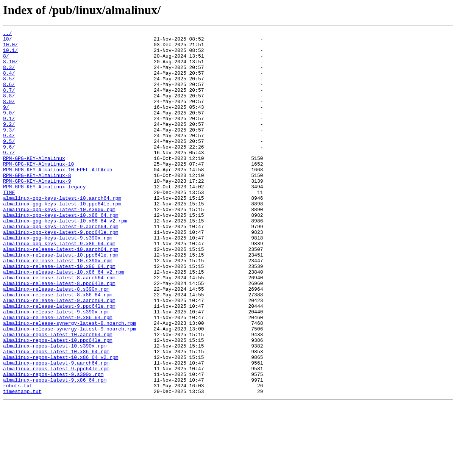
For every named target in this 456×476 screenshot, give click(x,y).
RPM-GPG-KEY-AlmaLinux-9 (37, 211)
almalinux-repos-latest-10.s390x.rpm (55, 409)
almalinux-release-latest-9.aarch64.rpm (59, 355)
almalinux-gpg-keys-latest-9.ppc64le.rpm (61, 273)
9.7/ (9, 177)
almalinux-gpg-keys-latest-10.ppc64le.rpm (62, 239)
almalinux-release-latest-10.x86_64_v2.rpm (64, 321)
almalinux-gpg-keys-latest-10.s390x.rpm (59, 246)
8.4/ (9, 82)
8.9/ (9, 116)
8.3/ (9, 75)
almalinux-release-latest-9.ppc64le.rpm (59, 362)
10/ (7, 41)
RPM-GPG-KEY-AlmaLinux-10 (38, 191)
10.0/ (10, 48)
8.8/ (9, 109)
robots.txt (18, 457)
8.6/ (9, 96)
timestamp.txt (22, 464)
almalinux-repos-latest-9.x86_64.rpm (55, 450)
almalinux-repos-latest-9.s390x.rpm (53, 443)
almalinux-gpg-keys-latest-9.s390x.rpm (58, 280)
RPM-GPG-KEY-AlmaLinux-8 (37, 205)
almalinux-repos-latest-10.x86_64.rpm (56, 416)
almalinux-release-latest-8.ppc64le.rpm (59, 334)
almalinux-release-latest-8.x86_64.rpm (58, 348)
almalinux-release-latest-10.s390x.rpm (58, 307)
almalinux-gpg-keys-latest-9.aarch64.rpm (61, 266)
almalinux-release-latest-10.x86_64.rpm (59, 314)
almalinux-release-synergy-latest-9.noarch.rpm (69, 389)
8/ (6, 61)
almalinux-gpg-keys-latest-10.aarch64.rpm (62, 232)
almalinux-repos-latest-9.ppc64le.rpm (56, 437)
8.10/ (10, 68)
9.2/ (9, 143)
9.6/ (9, 171)
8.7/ (9, 102)
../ (7, 34)
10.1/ (10, 55)
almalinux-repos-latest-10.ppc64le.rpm (58, 402)
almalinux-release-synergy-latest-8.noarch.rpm (69, 382)
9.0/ (9, 130)
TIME (9, 225)
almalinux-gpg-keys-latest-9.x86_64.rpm (59, 287)
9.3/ (9, 150)
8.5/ (9, 89)
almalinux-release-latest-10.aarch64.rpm (61, 293)
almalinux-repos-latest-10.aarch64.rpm (58, 396)
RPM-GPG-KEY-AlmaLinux (34, 184)
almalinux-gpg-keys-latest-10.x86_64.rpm (61, 252)
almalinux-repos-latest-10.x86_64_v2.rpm (61, 423)
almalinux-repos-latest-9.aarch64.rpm (56, 430)
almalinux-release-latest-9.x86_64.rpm (58, 375)
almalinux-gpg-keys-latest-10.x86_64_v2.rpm (65, 259)
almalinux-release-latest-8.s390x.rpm (56, 341)
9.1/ (9, 136)
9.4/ (9, 157)
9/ (6, 123)
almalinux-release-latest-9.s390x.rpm (56, 368)
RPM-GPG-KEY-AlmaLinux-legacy (44, 218)
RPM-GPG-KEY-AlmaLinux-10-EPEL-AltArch (58, 198)
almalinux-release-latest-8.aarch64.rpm (59, 327)
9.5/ (9, 164)
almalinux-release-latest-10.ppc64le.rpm (61, 300)
